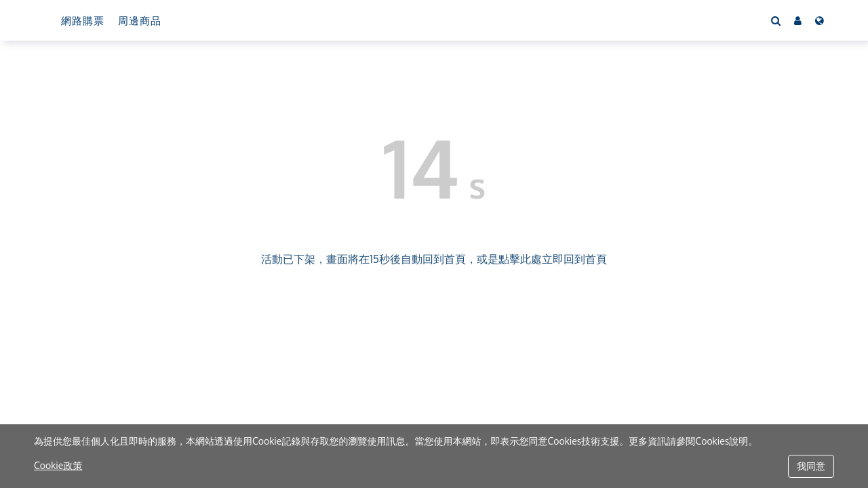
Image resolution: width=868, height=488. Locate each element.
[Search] (776, 20)
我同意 (811, 466)
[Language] (820, 20)
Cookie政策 (58, 465)
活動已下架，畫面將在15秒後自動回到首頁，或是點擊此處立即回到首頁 (434, 259)
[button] (798, 20)
